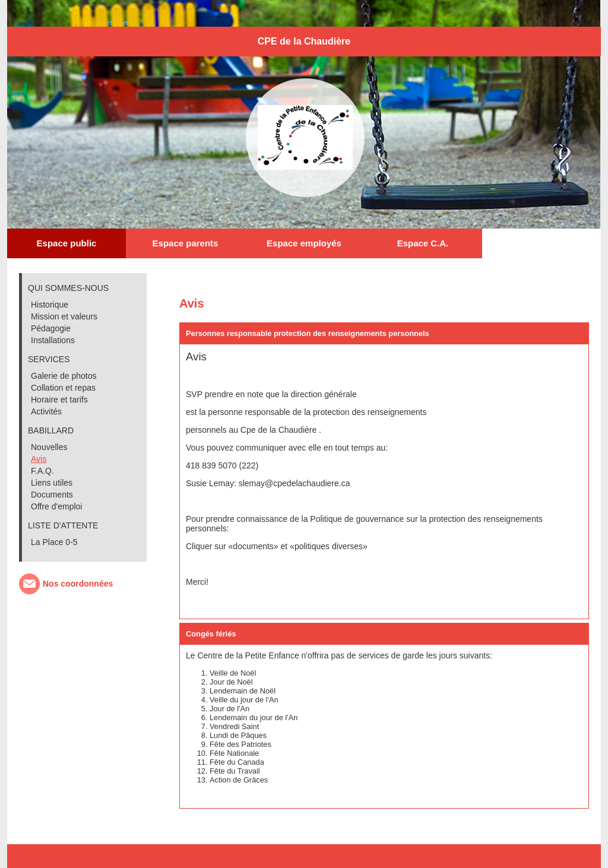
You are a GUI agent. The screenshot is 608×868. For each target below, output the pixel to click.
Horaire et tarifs (59, 400)
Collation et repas (63, 388)
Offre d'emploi (56, 506)
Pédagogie (51, 328)
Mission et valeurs (64, 316)
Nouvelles (49, 447)
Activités (46, 411)
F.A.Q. (42, 471)
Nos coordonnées (78, 584)
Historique (50, 305)
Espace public (67, 243)
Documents (52, 495)
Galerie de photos (64, 376)
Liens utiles (52, 483)
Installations (53, 340)
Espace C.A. (423, 243)
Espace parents (186, 243)
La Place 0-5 (54, 542)
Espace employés (304, 243)
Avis (39, 459)
